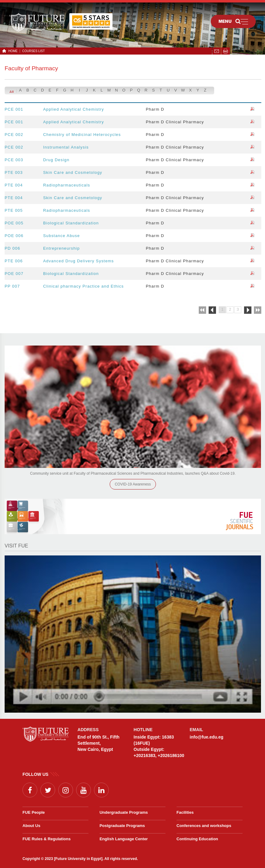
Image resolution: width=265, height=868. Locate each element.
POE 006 (14, 236)
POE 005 (14, 223)
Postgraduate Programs (122, 826)
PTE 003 (14, 172)
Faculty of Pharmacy (31, 68)
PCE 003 (14, 160)
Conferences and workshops (204, 826)
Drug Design (56, 160)
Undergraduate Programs (124, 812)
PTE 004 (14, 185)
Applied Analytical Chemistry (74, 109)
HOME (12, 51)
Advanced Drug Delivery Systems (79, 261)
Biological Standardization (71, 223)
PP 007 (12, 286)
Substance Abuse (61, 236)
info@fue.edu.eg (207, 737)
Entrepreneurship (61, 248)
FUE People (34, 812)
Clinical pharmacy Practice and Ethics (84, 286)
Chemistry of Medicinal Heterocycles (82, 135)
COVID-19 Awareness (133, 484)
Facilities (185, 812)
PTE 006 (14, 261)
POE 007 (14, 274)
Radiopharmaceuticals (67, 185)
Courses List (33, 51)
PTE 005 (14, 210)
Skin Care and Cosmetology (73, 172)
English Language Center (124, 839)
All (11, 92)
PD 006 (12, 248)
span (226, 51)
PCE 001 (14, 109)
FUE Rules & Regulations (47, 839)
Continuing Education (197, 839)
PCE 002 (14, 135)
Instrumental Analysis (66, 147)
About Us (31, 826)
